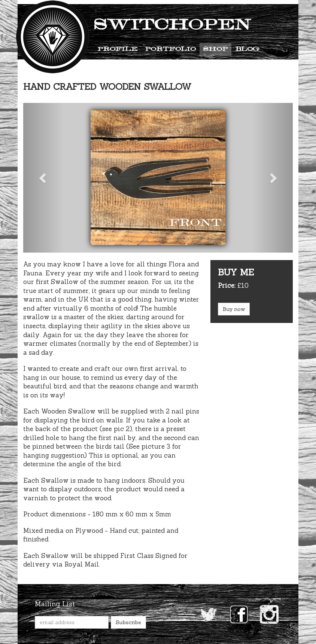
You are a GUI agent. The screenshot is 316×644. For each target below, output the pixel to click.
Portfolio (170, 49)
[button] (43, 178)
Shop (215, 49)
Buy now (234, 309)
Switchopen (172, 26)
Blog (247, 49)
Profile (117, 49)
